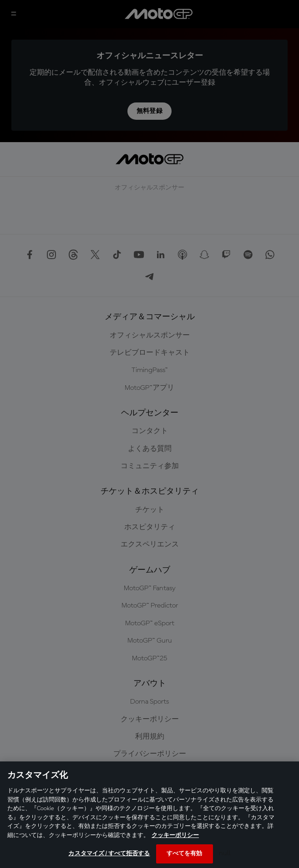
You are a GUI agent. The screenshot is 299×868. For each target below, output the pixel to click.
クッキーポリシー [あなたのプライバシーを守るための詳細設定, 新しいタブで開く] (175, 835)
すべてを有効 (185, 854)
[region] (149, 815)
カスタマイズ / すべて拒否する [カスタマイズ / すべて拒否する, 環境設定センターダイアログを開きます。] (109, 854)
